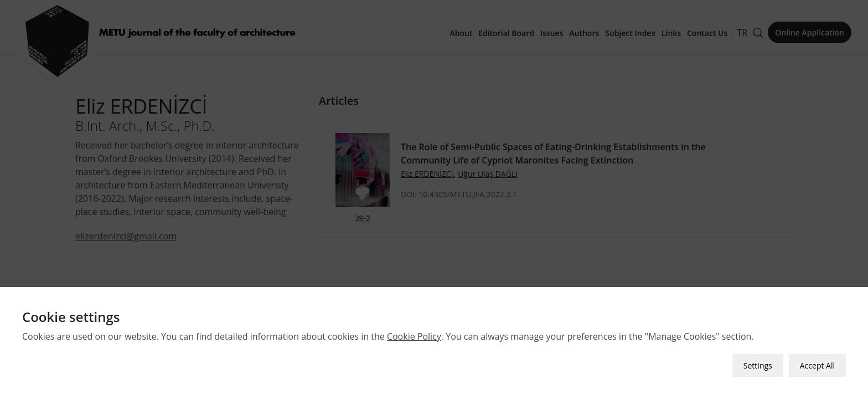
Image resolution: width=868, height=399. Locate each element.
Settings (758, 365)
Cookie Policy (414, 336)
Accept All (817, 365)
